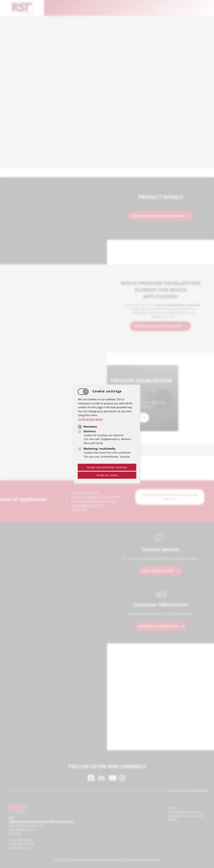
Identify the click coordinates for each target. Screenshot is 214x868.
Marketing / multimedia (97, 449)
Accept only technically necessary (107, 467)
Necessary (87, 426)
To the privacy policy (90, 419)
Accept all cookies (107, 475)
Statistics (87, 431)
